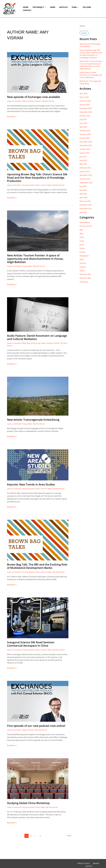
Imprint (91, 863)
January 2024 (85, 138)
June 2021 (83, 212)
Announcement (29, 185)
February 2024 (85, 134)
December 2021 (86, 205)
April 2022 (83, 197)
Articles (62, 9)
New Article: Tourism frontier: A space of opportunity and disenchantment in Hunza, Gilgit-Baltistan (35, 259)
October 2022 (85, 179)
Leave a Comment (14, 101)
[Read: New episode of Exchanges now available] (38, 72)
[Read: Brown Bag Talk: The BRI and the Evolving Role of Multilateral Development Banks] (38, 540)
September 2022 (86, 183)
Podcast (31, 101)
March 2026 (84, 97)
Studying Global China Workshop (28, 803)
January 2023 (85, 171)
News (52, 9)
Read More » (12, 116)
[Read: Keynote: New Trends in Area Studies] (38, 465)
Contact (96, 9)
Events (82, 248)
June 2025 (83, 123)
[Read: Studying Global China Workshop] (38, 778)
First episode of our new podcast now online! (36, 726)
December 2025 (86, 108)
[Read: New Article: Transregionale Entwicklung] (38, 396)
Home (26, 9)
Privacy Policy (80, 863)
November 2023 (86, 145)
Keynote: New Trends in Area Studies (31, 484)
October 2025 (85, 116)
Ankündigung (85, 222)
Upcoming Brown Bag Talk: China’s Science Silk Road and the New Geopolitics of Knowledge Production (37, 178)
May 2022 (83, 194)
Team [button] (73, 9)
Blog (24, 343)
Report (82, 271)
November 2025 (86, 112)
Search (82, 26)
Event (38, 185)
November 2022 (86, 175)
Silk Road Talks (85, 274)
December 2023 (86, 142)
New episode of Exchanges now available (34, 97)
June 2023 (83, 160)
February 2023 (85, 168)
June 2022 (83, 190)
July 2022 (83, 186)
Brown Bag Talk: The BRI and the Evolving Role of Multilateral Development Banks (37, 566)
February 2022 (85, 201)
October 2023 (85, 149)
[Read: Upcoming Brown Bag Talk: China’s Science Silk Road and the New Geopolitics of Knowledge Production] (38, 150)
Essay (25, 266)
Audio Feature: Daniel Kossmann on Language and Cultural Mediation (37, 337)
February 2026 (85, 101)
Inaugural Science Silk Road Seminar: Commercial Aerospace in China (31, 644)
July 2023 (83, 157)
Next (70, 836)
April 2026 (83, 93)
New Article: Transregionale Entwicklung (33, 420)
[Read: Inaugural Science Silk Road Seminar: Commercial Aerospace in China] (38, 618)
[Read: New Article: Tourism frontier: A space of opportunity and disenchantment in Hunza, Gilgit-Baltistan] (38, 231)
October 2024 (85, 131)
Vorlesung (84, 282)
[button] (45, 9)
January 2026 (85, 105)
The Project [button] (39, 9)
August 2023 (84, 153)
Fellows (84, 9)
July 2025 (83, 119)
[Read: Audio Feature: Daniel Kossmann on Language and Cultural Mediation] (38, 314)
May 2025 (83, 127)
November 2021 (86, 209)
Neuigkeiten (84, 256)
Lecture (44, 185)
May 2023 (83, 164)
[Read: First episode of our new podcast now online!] (38, 701)
